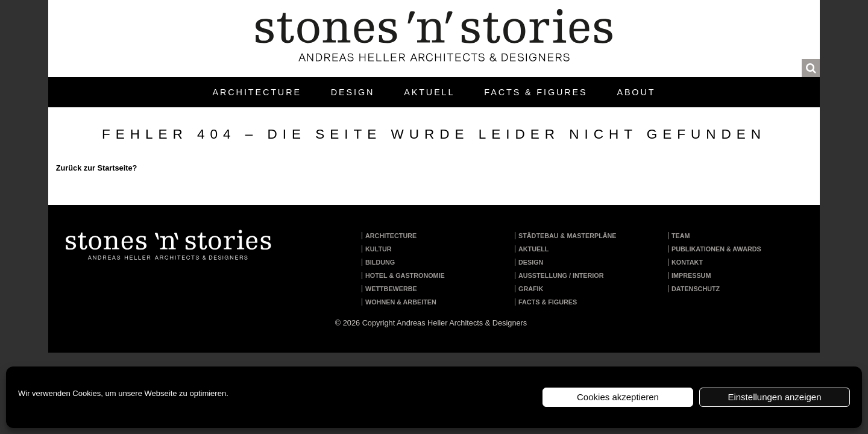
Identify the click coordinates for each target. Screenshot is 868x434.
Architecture (257, 92)
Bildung (380, 262)
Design (353, 92)
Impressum (691, 275)
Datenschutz (696, 289)
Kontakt (687, 262)
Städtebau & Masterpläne (568, 236)
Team (681, 236)
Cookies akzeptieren (618, 397)
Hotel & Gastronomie (405, 275)
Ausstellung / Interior (561, 275)
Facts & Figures (536, 92)
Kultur (379, 249)
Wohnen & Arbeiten (401, 302)
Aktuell (429, 92)
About (636, 92)
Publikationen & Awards (716, 249)
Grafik (531, 289)
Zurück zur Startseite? (97, 168)
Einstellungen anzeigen (774, 397)
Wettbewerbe (391, 289)
